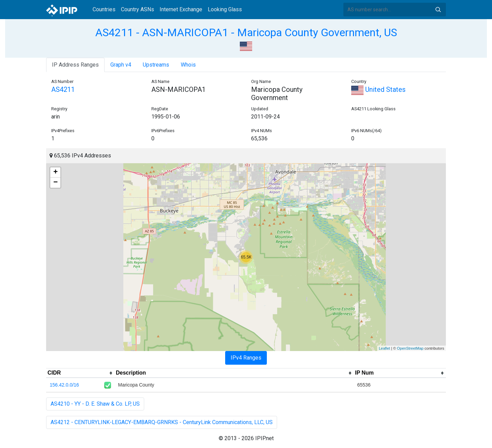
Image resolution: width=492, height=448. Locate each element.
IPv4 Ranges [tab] (246, 358)
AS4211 (63, 89)
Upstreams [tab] (156, 65)
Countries (104, 9)
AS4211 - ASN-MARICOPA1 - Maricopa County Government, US (246, 32)
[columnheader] (80, 373)
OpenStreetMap (410, 348)
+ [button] (56, 172)
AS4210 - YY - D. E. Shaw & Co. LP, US (95, 404)
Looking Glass (225, 9)
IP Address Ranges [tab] (75, 65)
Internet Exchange (181, 9)
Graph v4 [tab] (121, 65)
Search (438, 10)
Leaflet (385, 348)
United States (378, 89)
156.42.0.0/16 (65, 385)
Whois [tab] (188, 65)
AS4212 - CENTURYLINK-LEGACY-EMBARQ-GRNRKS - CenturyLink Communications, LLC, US (162, 422)
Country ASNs (138, 9)
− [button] (56, 183)
